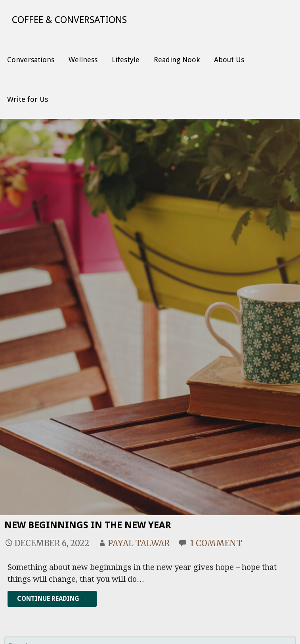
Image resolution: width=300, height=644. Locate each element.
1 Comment (216, 543)
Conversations (31, 60)
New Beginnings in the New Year (88, 525)
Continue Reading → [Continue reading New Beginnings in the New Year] (52, 599)
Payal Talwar (139, 543)
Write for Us (28, 99)
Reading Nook (177, 60)
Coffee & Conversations (69, 20)
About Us (229, 60)
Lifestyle (126, 60)
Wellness (83, 60)
